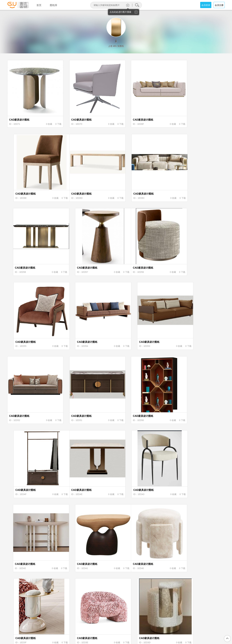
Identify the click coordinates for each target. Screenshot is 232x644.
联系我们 (158, 628)
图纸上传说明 (131, 628)
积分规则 (116, 628)
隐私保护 (103, 628)
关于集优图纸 (76, 628)
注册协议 (90, 628)
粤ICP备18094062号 (160, 633)
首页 (81, 604)
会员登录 (206, 5)
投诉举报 (146, 628)
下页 (141, 604)
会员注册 (219, 5)
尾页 (151, 604)
